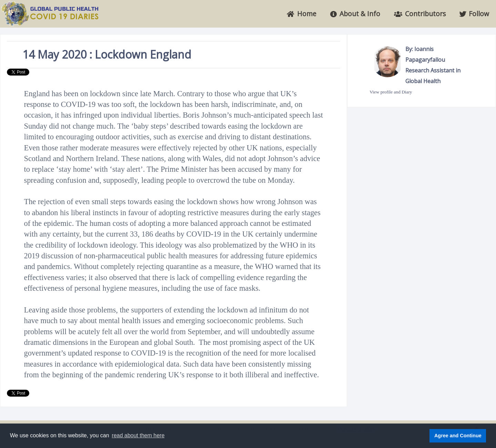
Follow (474, 14)
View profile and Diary (391, 92)
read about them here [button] (138, 435)
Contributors (420, 14)
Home (302, 14)
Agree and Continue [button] (458, 436)
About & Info (355, 14)
